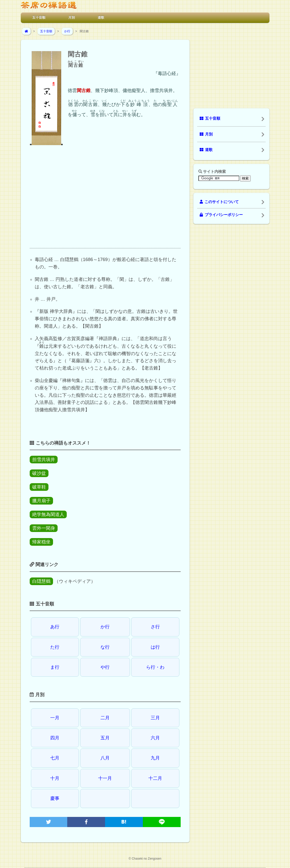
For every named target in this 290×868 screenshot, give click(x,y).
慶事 (55, 798)
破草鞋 (39, 487)
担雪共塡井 (44, 460)
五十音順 (39, 17)
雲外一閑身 (44, 528)
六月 (155, 738)
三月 (155, 718)
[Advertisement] (105, 201)
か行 (67, 31)
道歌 (101, 17)
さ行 (155, 627)
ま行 (55, 667)
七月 (55, 758)
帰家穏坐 (41, 542)
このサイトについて (219, 202)
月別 (72, 17)
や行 (105, 667)
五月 (105, 738)
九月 (155, 758)
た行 (55, 647)
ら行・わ (155, 667)
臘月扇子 (41, 501)
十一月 (105, 778)
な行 (105, 647)
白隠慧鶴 (41, 581)
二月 (105, 718)
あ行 (55, 627)
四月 (55, 738)
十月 (55, 778)
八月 (105, 758)
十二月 (155, 778)
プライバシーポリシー (221, 215)
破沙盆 (39, 473)
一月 (55, 718)
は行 (155, 647)
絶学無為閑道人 (48, 514)
